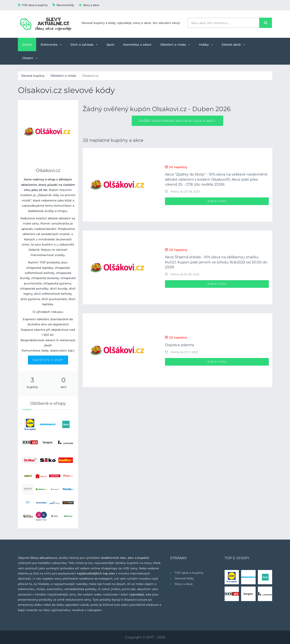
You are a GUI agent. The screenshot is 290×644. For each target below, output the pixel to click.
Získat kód (217, 201)
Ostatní (30, 58)
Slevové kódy (63, 5)
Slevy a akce (89, 5)
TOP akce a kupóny (33, 5)
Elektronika (51, 44)
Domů (27, 44)
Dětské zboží (233, 44)
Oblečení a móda (175, 44)
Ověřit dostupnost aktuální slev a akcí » (177, 121)
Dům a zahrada (84, 44)
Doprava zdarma (179, 345)
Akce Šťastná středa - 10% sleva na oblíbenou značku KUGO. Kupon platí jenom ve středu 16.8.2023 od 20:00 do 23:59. (216, 262)
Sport (110, 44)
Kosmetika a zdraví (137, 44)
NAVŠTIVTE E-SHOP (48, 360)
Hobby (206, 44)
